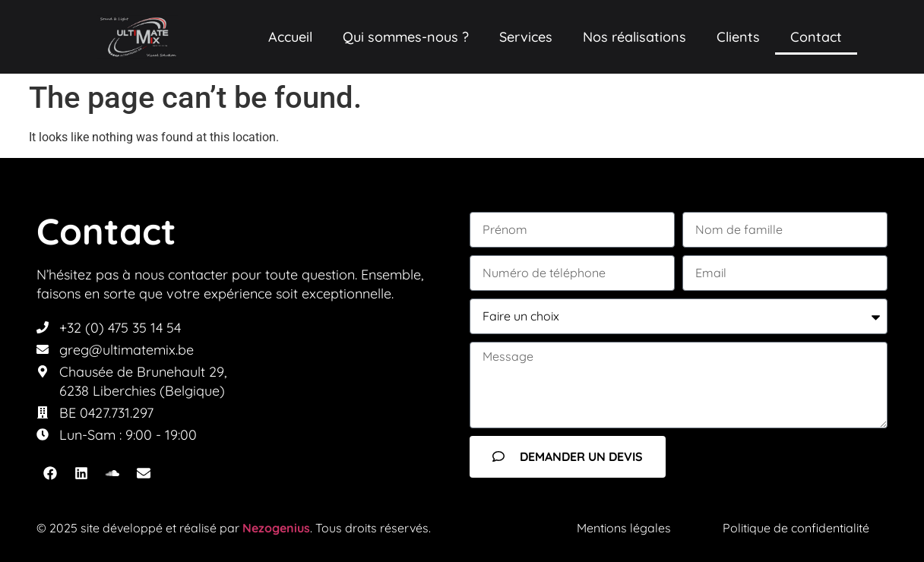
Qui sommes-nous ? (406, 37)
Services (526, 37)
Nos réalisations (634, 37)
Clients (738, 37)
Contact (816, 37)
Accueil (290, 37)
